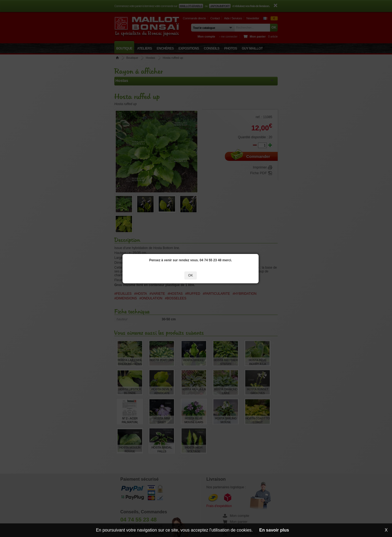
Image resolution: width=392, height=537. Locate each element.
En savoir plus (274, 530)
